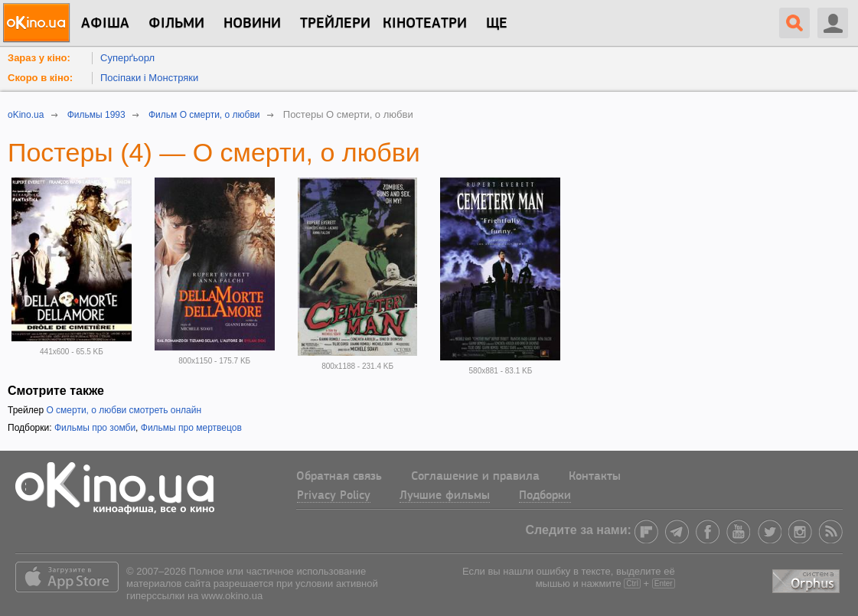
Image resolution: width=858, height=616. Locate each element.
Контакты (595, 477)
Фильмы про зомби (95, 428)
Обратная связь (339, 477)
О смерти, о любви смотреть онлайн (124, 410)
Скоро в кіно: (40, 78)
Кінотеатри (425, 24)
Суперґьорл (127, 58)
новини (252, 24)
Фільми (176, 24)
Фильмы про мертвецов (191, 428)
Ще (497, 24)
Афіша (105, 24)
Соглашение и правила (475, 477)
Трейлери (335, 24)
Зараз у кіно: (39, 58)
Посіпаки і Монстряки (149, 78)
